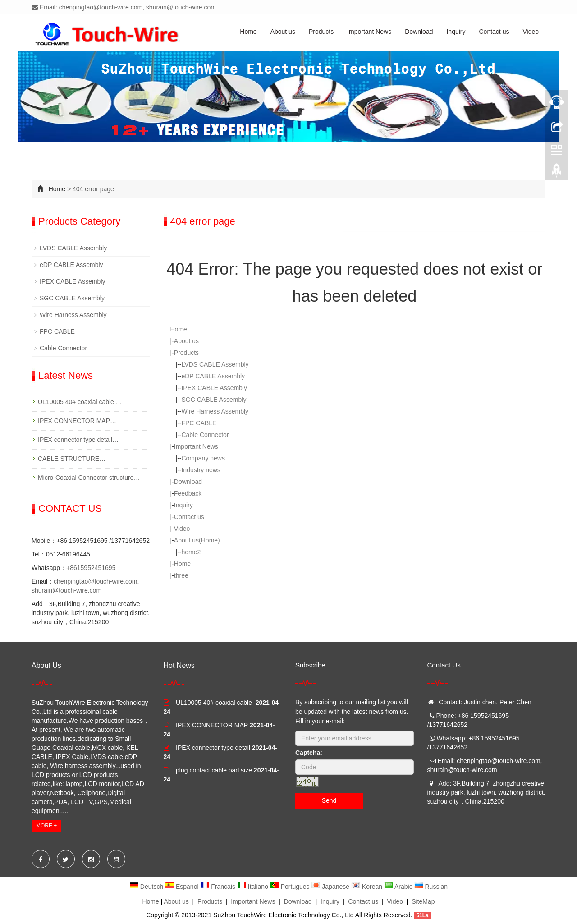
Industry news (201, 470)
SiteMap (423, 901)
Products (321, 32)
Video (531, 32)
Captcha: (309, 753)
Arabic (399, 887)
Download (419, 32)
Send (329, 800)
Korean (368, 887)
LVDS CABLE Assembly (215, 364)
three (181, 575)
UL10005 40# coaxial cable (215, 703)
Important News (369, 32)
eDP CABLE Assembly (213, 376)
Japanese (331, 887)
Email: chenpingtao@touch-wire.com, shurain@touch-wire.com (124, 7)
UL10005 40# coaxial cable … (80, 402)
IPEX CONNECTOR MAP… (77, 421)
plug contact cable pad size (214, 770)
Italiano (254, 887)
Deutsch (147, 887)
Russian (431, 887)
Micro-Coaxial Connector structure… (89, 478)
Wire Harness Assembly (215, 411)
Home (248, 32)
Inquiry (456, 32)
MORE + (46, 826)
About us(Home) (197, 540)
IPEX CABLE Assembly (214, 388)
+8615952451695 (91, 568)
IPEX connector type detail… (78, 440)
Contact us (494, 32)
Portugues (291, 887)
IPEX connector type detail (213, 748)
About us (283, 32)
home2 (191, 552)
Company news (203, 458)
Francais (218, 887)
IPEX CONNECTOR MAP (212, 725)
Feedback (188, 493)
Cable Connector (205, 435)
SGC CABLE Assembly (214, 400)
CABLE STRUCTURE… (72, 459)
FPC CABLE (199, 423)
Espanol (183, 887)
